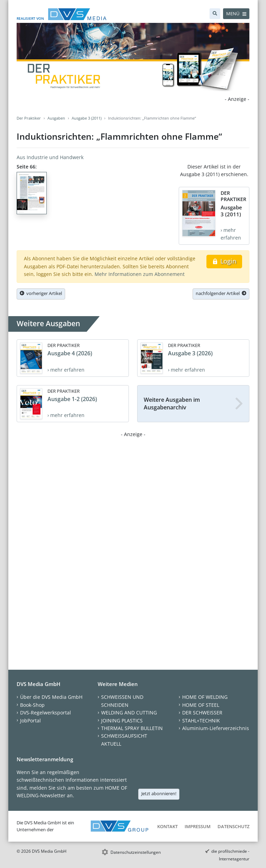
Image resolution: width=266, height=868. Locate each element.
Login (224, 261)
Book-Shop (32, 705)
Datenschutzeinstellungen (136, 852)
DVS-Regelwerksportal (46, 713)
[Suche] (215, 14)
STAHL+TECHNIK (201, 721)
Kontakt (167, 826)
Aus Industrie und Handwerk (50, 157)
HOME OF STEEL (201, 705)
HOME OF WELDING (205, 697)
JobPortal (30, 721)
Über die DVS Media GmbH (51, 697)
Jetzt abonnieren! (159, 793)
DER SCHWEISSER (202, 713)
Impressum (198, 826)
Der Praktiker (29, 118)
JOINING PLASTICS (122, 721)
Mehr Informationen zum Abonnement (140, 274)
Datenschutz (233, 826)
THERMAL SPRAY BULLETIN (132, 728)
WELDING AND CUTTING (129, 713)
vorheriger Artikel (41, 293)
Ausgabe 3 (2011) (87, 118)
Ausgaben (56, 118)
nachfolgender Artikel (221, 293)
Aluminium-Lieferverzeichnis (216, 728)
